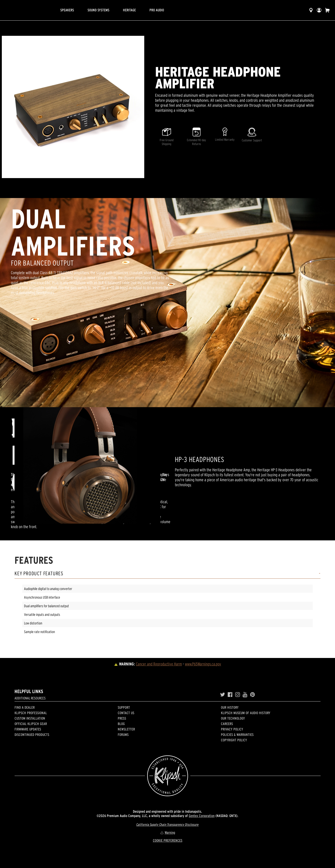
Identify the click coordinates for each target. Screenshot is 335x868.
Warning (168, 832)
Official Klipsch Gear (31, 724)
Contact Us (126, 713)
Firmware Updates (28, 729)
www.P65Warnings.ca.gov (203, 664)
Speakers (67, 10)
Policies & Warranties (237, 735)
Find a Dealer (25, 707)
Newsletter (126, 729)
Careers (227, 724)
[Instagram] (238, 695)
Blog (121, 724)
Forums (123, 735)
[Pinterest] (253, 695)
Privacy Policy (232, 729)
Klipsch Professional (31, 713)
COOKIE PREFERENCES (168, 840)
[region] (73, 107)
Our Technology (233, 718)
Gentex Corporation (202, 816)
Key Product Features (39, 574)
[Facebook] (230, 695)
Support (124, 707)
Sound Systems (98, 10)
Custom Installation (30, 718)
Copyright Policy (234, 740)
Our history (230, 707)
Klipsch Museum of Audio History (246, 713)
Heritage (129, 10)
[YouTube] (245, 695)
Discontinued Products (32, 735)
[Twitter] (223, 695)
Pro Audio (157, 10)
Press (122, 718)
